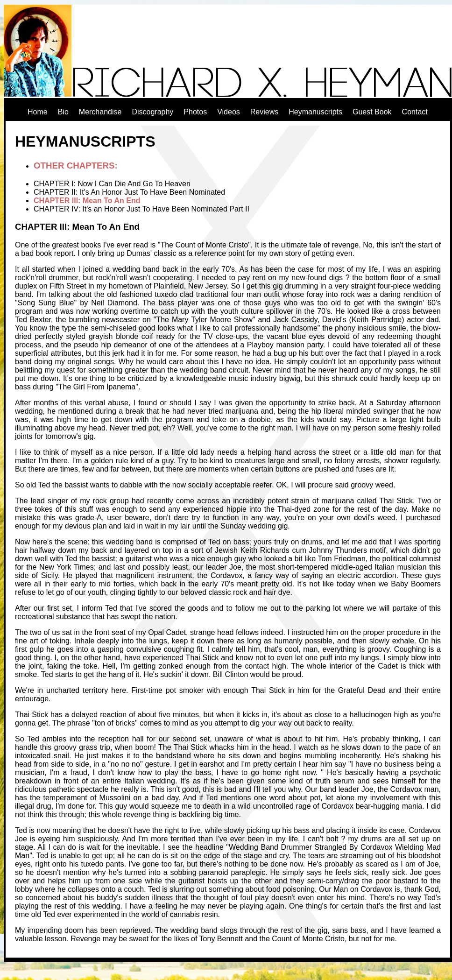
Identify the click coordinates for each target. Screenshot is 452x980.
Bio (63, 112)
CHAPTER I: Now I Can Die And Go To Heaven (112, 184)
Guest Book (372, 112)
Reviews (264, 112)
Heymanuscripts (315, 112)
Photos (195, 112)
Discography (152, 112)
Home (38, 112)
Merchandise (100, 112)
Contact (415, 112)
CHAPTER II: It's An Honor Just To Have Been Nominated (129, 192)
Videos (229, 112)
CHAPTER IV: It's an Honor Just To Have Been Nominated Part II (141, 209)
